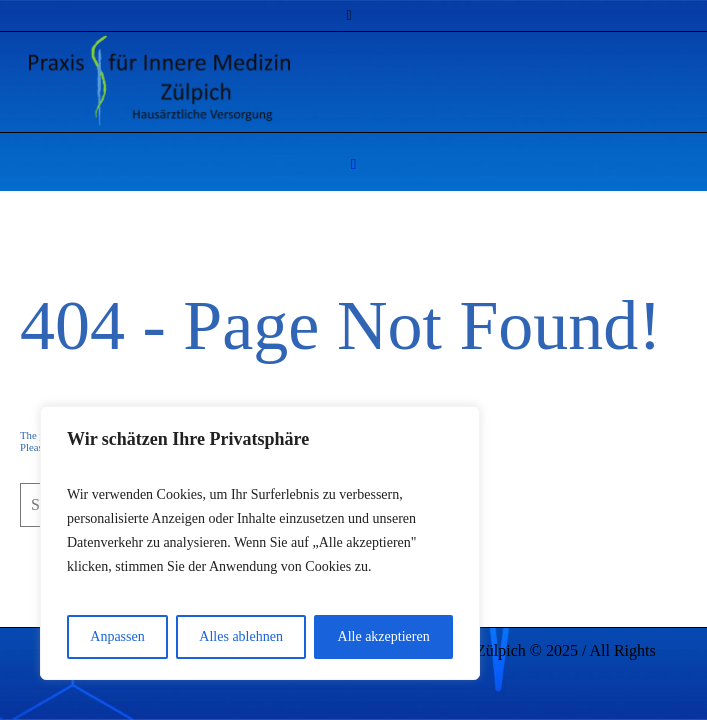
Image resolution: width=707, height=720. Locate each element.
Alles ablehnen (241, 636)
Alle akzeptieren (384, 636)
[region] (260, 543)
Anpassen (117, 636)
